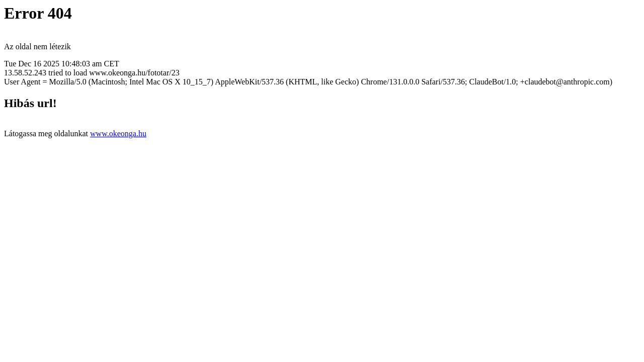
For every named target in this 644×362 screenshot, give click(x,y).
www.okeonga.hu (118, 133)
